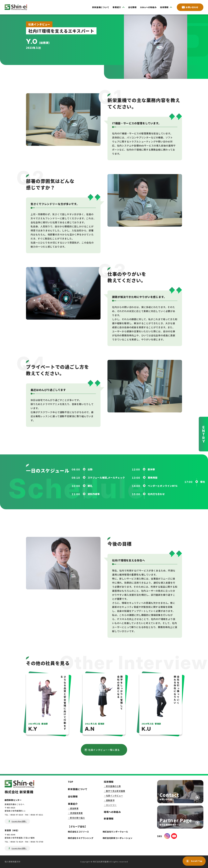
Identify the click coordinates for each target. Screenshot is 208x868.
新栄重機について (101, 7)
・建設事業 (73, 808)
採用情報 (109, 782)
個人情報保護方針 (12, 862)
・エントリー (110, 805)
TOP (70, 782)
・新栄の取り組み (76, 818)
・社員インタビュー (113, 796)
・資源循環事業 (75, 813)
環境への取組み (112, 812)
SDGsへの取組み (148, 7)
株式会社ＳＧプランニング (81, 838)
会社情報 (132, 7)
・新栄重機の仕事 (112, 786)
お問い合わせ (190, 7)
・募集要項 (109, 800)
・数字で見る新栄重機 (114, 791)
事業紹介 (73, 804)
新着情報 (109, 818)
